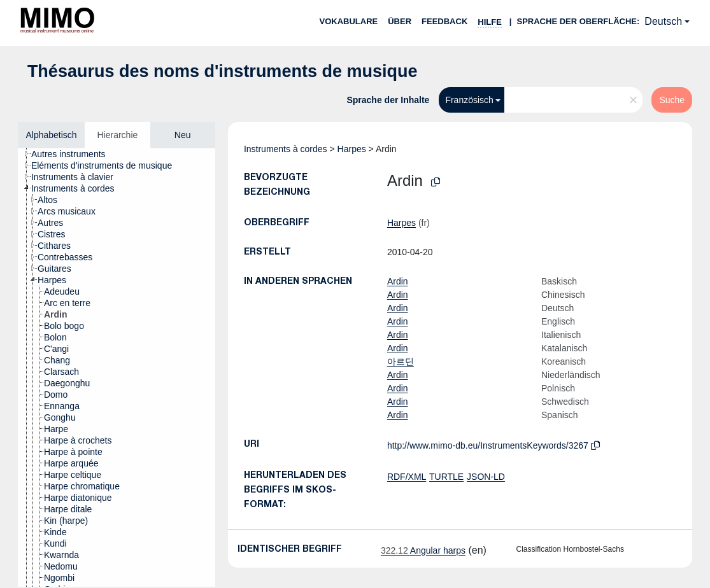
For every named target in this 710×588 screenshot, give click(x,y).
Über (400, 21)
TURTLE (446, 477)
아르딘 (401, 361)
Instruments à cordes (286, 149)
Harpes (352, 149)
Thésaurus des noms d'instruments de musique (223, 71)
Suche (672, 100)
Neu (183, 135)
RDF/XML (407, 477)
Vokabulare (348, 21)
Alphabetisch (51, 135)
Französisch (469, 100)
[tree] (117, 367)
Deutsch (663, 21)
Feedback (444, 21)
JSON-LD (486, 477)
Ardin (398, 281)
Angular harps (423, 550)
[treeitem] (74, 154)
